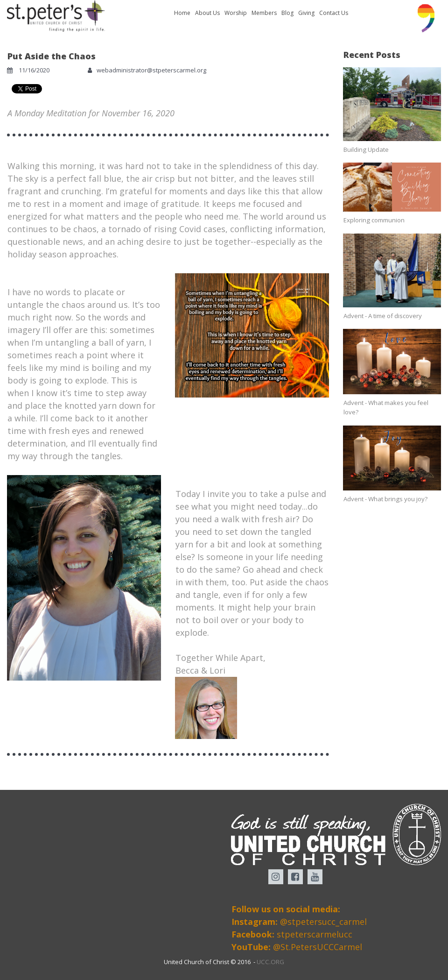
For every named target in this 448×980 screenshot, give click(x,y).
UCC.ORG (271, 962)
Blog (287, 13)
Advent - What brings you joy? (385, 498)
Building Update (366, 149)
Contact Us (334, 13)
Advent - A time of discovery (383, 315)
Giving (306, 13)
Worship (236, 13)
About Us (207, 13)
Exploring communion (374, 220)
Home (182, 13)
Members (264, 13)
